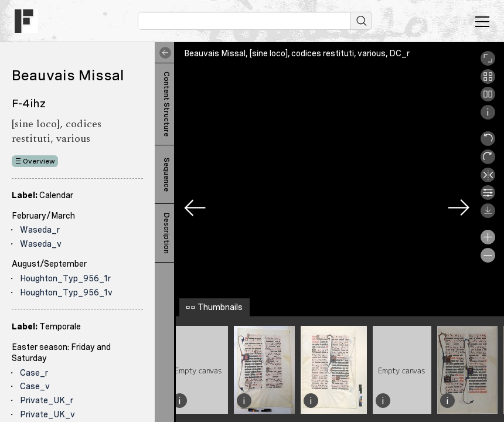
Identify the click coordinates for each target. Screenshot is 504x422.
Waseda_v (41, 244)
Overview (39, 161)
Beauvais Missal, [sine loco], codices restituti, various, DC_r (297, 53)
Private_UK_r (47, 400)
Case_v (35, 386)
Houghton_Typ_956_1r (65, 278)
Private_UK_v (47, 414)
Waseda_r (40, 230)
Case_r (34, 373)
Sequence (166, 175)
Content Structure (166, 104)
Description (166, 233)
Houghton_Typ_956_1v (66, 292)
